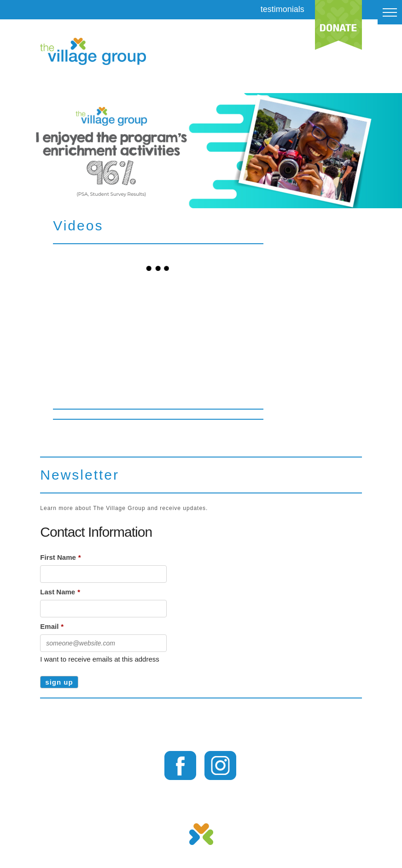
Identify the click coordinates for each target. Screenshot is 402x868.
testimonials (283, 9)
